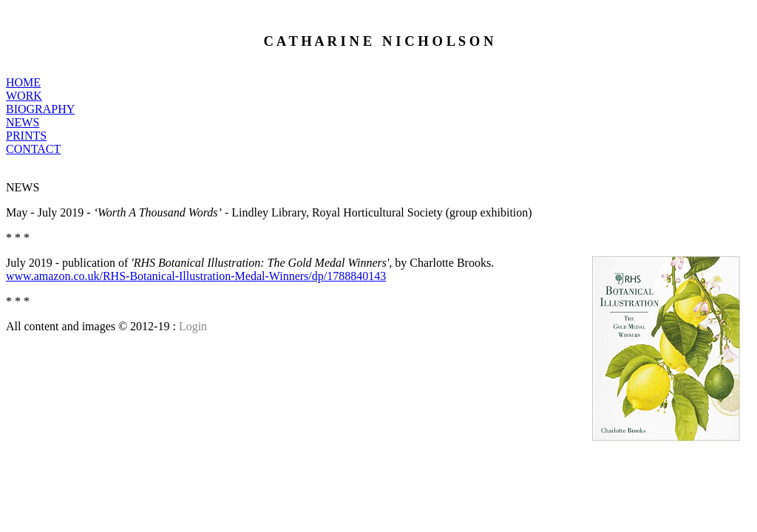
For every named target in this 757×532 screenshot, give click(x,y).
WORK (24, 96)
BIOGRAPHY (40, 109)
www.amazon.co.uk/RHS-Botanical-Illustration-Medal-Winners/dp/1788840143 (196, 276)
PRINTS (26, 136)
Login (193, 326)
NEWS (23, 122)
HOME (23, 82)
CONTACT (33, 149)
